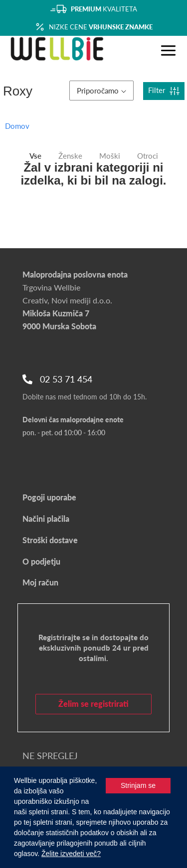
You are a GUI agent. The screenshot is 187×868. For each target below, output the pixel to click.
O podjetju (41, 561)
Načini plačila (46, 519)
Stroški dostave (50, 540)
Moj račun (40, 582)
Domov (17, 126)
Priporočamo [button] (101, 91)
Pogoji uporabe (49, 497)
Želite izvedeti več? (71, 854)
